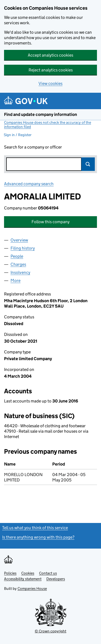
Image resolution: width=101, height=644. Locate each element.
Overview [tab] (19, 240)
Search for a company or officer (33, 147)
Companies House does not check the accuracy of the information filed (48, 125)
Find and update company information (41, 114)
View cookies (50, 83)
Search (88, 164)
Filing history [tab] (23, 248)
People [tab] (17, 256)
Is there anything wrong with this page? (38, 537)
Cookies (28, 573)
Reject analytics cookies (51, 70)
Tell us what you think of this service (35, 528)
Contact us (48, 573)
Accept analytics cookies (50, 55)
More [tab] (15, 280)
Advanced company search (29, 184)
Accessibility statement (23, 579)
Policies (10, 573)
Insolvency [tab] (20, 272)
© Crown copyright (50, 631)
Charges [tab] (18, 264)
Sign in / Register (18, 135)
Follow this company (50, 222)
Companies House (32, 588)
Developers (56, 579)
